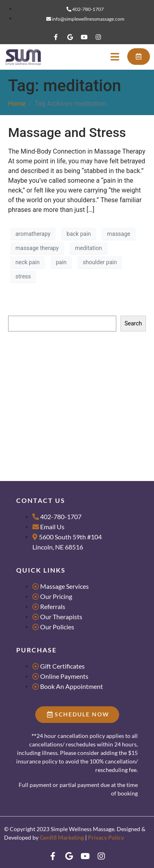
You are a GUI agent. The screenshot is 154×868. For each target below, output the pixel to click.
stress (23, 276)
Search (17, 308)
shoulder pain (100, 262)
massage (119, 234)
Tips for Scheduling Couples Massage (56, 388)
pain (61, 262)
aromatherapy (33, 234)
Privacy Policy (106, 837)
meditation (89, 248)
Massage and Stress (67, 133)
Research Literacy (30, 364)
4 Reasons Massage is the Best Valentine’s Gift (67, 412)
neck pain (28, 262)
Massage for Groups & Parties (46, 376)
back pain (79, 234)
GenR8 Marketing (62, 837)
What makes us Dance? (37, 400)
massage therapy (37, 248)
